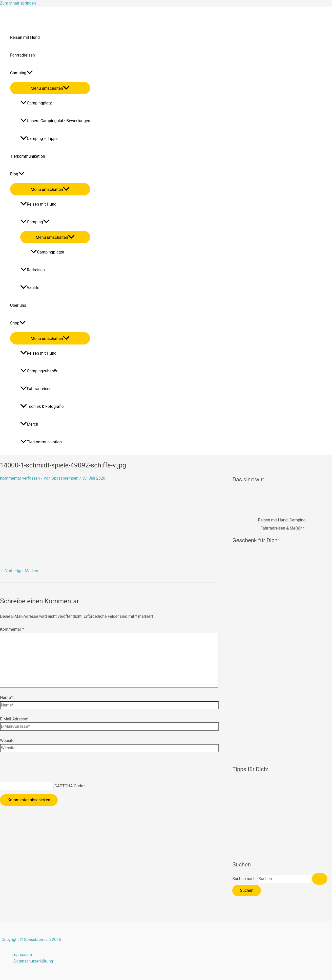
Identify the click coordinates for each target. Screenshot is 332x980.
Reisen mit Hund (25, 37)
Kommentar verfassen (20, 478)
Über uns (18, 305)
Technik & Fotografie (42, 406)
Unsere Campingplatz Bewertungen (55, 121)
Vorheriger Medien (19, 571)
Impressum (22, 955)
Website (7, 741)
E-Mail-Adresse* (14, 719)
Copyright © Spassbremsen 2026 (31, 940)
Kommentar (12, 629)
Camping (22, 73)
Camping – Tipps (39, 139)
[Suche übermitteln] (320, 879)
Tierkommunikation (28, 156)
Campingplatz (36, 103)
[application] (30, 73)
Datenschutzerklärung (33, 961)
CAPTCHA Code (69, 786)
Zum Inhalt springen (18, 3)
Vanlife (30, 288)
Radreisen (33, 270)
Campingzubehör (39, 371)
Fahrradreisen (23, 55)
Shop (18, 323)
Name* (6, 697)
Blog (17, 174)
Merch (29, 424)
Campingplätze (47, 252)
